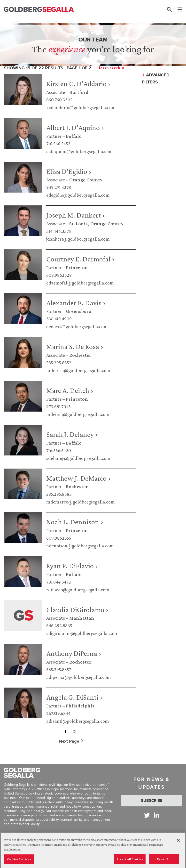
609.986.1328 (59, 275)
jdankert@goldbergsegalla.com (78, 239)
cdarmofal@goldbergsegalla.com (80, 283)
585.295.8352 (59, 363)
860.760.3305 (59, 100)
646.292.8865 (59, 625)
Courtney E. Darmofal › (80, 259)
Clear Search (110, 68)
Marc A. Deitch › (70, 390)
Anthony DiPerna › (74, 653)
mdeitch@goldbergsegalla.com (78, 414)
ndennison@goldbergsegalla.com (80, 546)
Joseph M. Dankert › (76, 215)
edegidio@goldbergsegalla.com (78, 195)
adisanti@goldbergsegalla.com (78, 721)
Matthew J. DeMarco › (78, 478)
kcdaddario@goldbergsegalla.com (81, 107)
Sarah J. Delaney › (72, 434)
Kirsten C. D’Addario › (78, 84)
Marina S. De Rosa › (75, 346)
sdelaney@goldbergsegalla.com (78, 458)
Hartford (79, 92)
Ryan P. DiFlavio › (72, 566)
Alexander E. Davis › (76, 303)
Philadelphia (80, 706)
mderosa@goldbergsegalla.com (78, 370)
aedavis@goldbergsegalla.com (77, 326)
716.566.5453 (58, 144)
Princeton (77, 268)
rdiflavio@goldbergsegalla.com (78, 590)
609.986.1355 (59, 538)
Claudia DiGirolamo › (77, 610)
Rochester (80, 355)
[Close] (178, 844)
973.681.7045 (58, 406)
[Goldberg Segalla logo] (39, 10)
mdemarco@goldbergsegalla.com (81, 502)
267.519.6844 (58, 713)
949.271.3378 (59, 187)
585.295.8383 (59, 494)
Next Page (71, 741)
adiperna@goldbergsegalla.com (79, 677)
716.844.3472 (59, 582)
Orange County (86, 180)
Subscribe (152, 800)
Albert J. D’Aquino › (75, 127)
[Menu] (178, 10)
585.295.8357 (59, 669)
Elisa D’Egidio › (69, 171)
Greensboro (79, 311)
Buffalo (74, 136)
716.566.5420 (59, 450)
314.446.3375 (59, 231)
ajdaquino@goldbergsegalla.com (80, 151)
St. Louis (78, 224)
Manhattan (82, 618)
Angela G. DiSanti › (74, 697)
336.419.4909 (59, 319)
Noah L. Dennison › (75, 522)
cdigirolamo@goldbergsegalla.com (82, 633)
